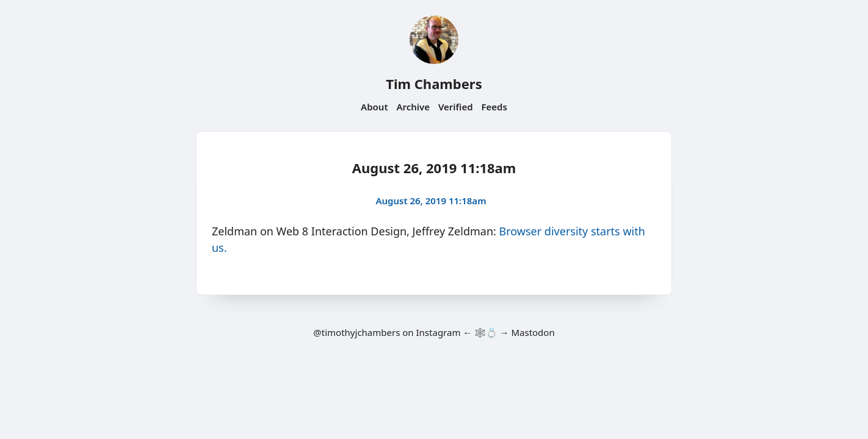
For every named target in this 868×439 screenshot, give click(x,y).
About (374, 107)
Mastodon (533, 332)
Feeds (494, 107)
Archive (413, 107)
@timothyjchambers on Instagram (387, 332)
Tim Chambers (434, 84)
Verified (456, 107)
